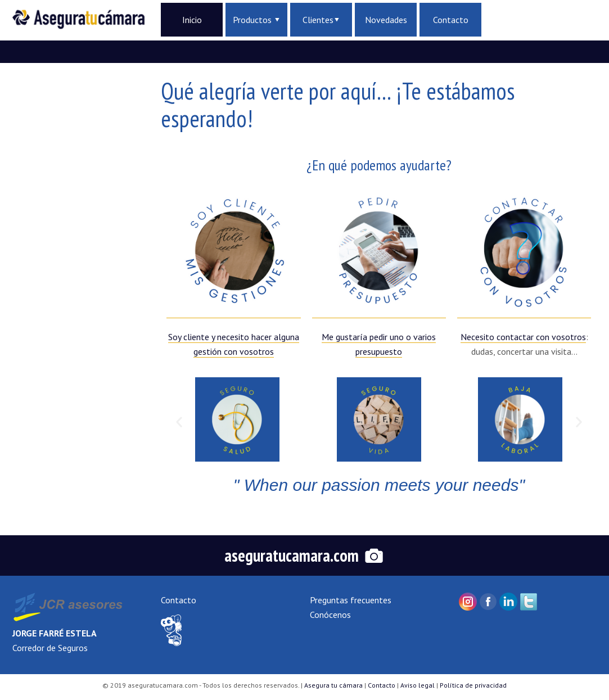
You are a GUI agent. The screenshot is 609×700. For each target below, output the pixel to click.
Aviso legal (418, 685)
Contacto (451, 20)
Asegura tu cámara (333, 685)
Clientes (321, 20)
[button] (179, 421)
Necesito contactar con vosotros (523, 337)
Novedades (386, 20)
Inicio (192, 20)
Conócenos (330, 615)
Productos (256, 20)
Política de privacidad (473, 685)
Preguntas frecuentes (351, 600)
